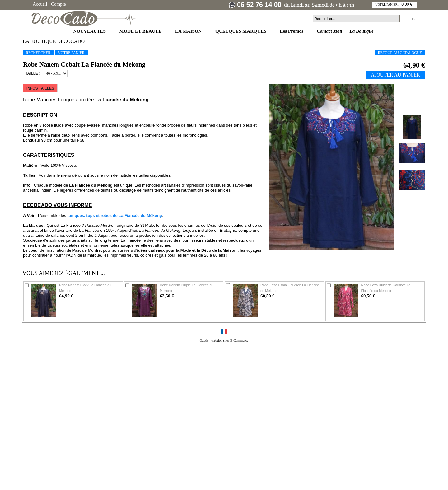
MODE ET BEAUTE (141, 31)
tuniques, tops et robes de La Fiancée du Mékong (115, 215)
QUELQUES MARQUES (241, 31)
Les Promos (292, 31)
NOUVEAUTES (90, 31)
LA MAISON (189, 31)
